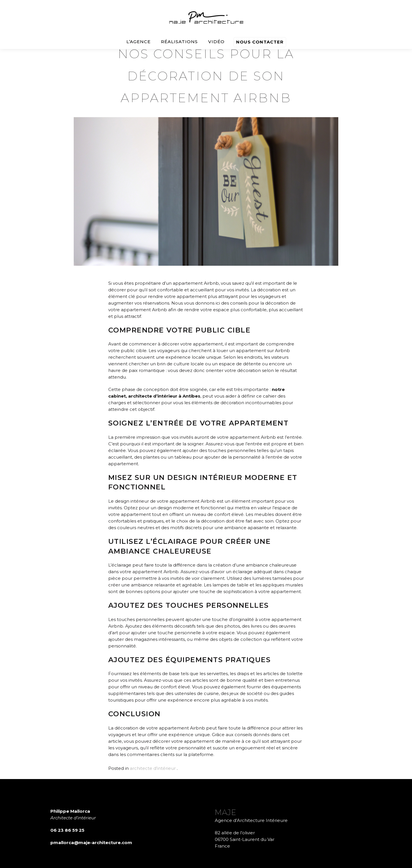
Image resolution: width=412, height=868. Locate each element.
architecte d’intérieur (153, 768)
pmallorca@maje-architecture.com (91, 843)
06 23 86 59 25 (67, 830)
